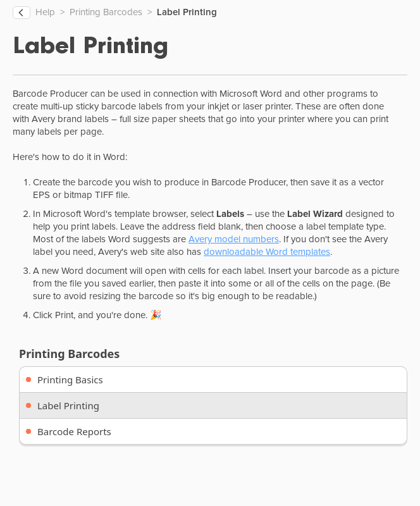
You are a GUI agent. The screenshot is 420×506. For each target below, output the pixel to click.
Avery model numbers (234, 239)
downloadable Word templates (267, 252)
